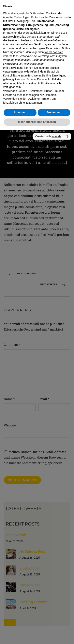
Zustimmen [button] (54, 112)
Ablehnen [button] (20, 112)
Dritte (23, 37)
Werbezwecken (54, 52)
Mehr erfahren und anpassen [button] (37, 122)
